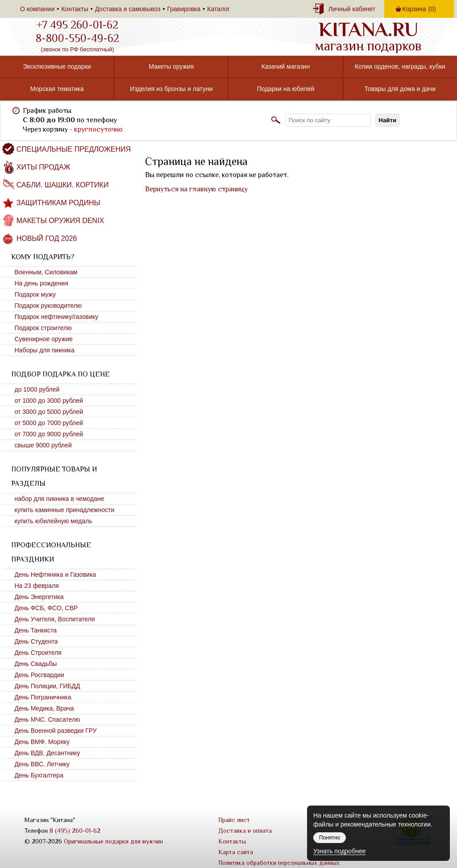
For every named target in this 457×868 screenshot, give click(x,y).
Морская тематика (57, 89)
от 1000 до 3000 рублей (49, 401)
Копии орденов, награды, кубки (400, 66)
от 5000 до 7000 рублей (49, 423)
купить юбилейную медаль (54, 521)
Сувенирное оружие (44, 339)
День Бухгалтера (39, 775)
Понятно (330, 838)
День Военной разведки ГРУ (56, 731)
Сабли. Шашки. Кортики (63, 185)
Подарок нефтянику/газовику (57, 317)
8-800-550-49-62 (77, 38)
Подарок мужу (35, 294)
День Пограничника (43, 697)
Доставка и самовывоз (128, 9)
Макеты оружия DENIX (60, 221)
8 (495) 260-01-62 (75, 831)
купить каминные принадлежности (65, 510)
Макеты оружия (171, 66)
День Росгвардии (39, 675)
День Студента (36, 641)
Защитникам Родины (58, 203)
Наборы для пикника (45, 350)
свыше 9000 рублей (43, 445)
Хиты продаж (44, 167)
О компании (37, 9)
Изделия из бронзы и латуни (171, 89)
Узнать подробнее (339, 851)
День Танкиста (36, 630)
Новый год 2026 (47, 238)
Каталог (218, 9)
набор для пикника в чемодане (60, 499)
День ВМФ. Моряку (42, 742)
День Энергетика (39, 597)
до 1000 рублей (37, 389)
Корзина (419, 9)
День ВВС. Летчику (42, 764)
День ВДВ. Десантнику (48, 753)
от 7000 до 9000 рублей (49, 434)
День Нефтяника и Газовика (56, 575)
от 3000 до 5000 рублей (49, 412)
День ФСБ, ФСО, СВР (46, 608)
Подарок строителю (43, 328)
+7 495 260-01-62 (77, 25)
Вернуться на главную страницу (196, 189)
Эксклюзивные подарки (57, 66)
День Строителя (38, 653)
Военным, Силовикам (46, 272)
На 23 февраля (37, 586)
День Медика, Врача (44, 708)
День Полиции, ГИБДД (48, 686)
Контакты (75, 9)
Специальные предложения (74, 149)
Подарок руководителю (48, 306)
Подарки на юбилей (286, 89)
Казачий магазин (286, 66)
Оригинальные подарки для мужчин (113, 841)
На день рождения (42, 283)
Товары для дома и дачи (400, 89)
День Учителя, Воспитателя (55, 619)
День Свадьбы (36, 664)
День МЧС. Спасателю (48, 719)
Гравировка (184, 9)
